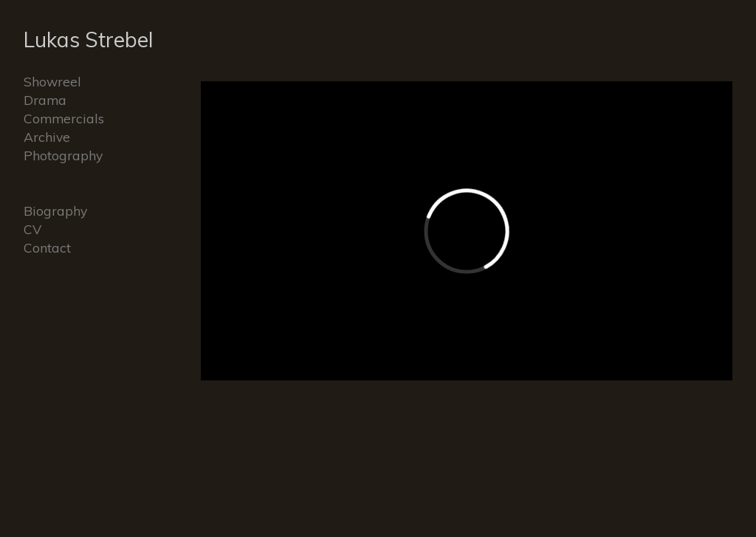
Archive (47, 137)
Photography (63, 155)
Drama (45, 100)
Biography (55, 211)
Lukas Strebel (89, 40)
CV (32, 229)
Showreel (52, 81)
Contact (47, 247)
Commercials (64, 118)
